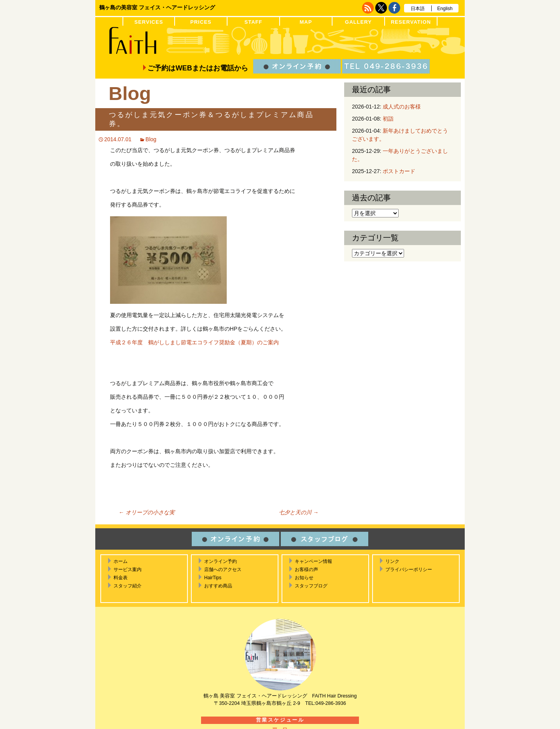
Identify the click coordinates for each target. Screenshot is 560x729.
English (445, 9)
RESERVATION (411, 22)
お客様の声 (306, 570)
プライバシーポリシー (409, 570)
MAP (306, 22)
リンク (392, 561)
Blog (151, 139)
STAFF (253, 22)
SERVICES (149, 22)
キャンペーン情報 (313, 561)
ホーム (121, 561)
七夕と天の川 (299, 512)
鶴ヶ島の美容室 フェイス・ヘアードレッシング (157, 7)
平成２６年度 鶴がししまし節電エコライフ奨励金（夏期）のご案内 (194, 342)
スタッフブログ (311, 586)
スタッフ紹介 (128, 586)
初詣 (388, 119)
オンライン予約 (220, 561)
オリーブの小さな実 (147, 512)
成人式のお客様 (402, 107)
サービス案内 (128, 570)
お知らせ (304, 578)
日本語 (418, 9)
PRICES (201, 22)
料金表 (121, 578)
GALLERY (358, 22)
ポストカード (399, 171)
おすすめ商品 (218, 586)
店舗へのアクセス (223, 570)
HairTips (213, 578)
